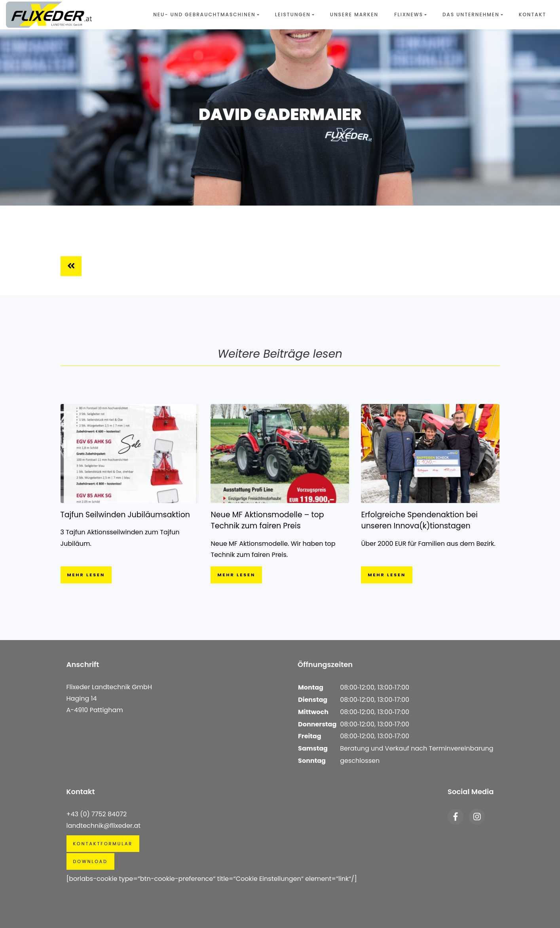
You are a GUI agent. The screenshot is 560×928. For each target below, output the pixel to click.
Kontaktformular (103, 844)
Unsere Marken (354, 14)
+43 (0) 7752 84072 (97, 814)
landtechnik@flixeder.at (104, 826)
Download (90, 861)
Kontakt (532, 14)
